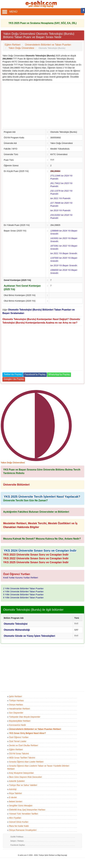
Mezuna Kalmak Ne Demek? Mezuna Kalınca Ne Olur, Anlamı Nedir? (42, 539)
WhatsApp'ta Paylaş (59, 374)
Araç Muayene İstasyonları (21, 773)
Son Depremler (16, 713)
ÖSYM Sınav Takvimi (19, 754)
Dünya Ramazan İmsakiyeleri (23, 830)
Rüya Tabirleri (15, 793)
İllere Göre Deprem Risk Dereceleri (26, 777)
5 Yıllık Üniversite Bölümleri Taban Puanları (23, 595)
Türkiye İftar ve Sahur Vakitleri (23, 785)
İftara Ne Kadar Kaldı (19, 826)
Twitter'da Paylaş (13, 374)
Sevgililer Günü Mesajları (21, 806)
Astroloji (13, 789)
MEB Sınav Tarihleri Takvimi (22, 758)
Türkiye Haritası (16, 701)
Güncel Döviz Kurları (19, 822)
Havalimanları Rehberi (20, 709)
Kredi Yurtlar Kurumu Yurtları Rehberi (21, 578)
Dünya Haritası (16, 705)
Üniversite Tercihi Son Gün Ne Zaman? (25, 500)
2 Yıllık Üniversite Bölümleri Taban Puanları (23, 588)
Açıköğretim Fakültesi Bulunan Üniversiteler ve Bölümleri (36, 512)
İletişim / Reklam (17, 841)
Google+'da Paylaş (14, 379)
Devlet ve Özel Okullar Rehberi (24, 745)
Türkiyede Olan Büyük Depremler (25, 717)
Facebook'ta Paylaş (35, 374)
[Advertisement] (41, 105)
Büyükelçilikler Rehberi (20, 721)
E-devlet (13, 797)
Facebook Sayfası (18, 845)
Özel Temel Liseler (18, 741)
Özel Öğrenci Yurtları (19, 737)
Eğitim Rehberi (16, 749)
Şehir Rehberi (16, 696)
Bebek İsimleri (16, 801)
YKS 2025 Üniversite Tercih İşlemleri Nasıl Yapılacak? (42, 497)
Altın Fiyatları (15, 818)
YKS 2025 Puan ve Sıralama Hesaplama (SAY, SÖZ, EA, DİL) (42, 23)
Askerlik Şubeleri (17, 781)
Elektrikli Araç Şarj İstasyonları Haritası (27, 810)
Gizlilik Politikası (17, 837)
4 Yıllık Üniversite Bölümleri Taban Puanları (23, 592)
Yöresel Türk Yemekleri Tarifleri (23, 814)
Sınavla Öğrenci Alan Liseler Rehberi (26, 762)
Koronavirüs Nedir (18, 725)
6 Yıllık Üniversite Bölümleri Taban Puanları (23, 598)
